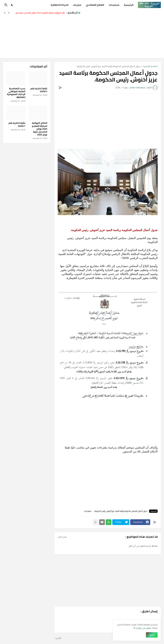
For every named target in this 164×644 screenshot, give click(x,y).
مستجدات (114, 5)
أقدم (59, 638)
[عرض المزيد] (95, 522)
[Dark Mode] (12, 5)
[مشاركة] (60, 88)
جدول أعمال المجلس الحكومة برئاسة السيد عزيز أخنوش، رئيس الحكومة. (109, 67)
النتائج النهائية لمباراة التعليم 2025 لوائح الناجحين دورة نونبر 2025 (38, 13)
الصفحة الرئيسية (150, 67)
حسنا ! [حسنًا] (152, 635)
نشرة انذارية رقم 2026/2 (39, 90)
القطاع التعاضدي (95, 5)
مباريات (77, 5)
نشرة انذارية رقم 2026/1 (17, 124)
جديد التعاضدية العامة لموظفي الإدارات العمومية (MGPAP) (16, 93)
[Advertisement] (124, 34)
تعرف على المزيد (143, 628)
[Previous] (9, 13)
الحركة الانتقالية (59, 5)
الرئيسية (129, 5)
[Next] (5, 13)
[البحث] (6, 5)
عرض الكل (62, 537)
